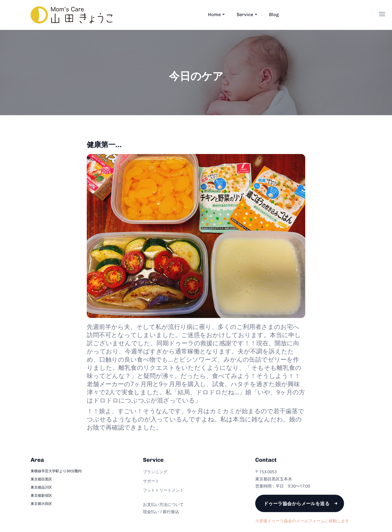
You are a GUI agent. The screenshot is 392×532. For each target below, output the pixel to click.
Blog (274, 15)
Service (245, 15)
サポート (151, 481)
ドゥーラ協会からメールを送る (297, 503)
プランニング (155, 472)
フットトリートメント (163, 490)
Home (214, 15)
